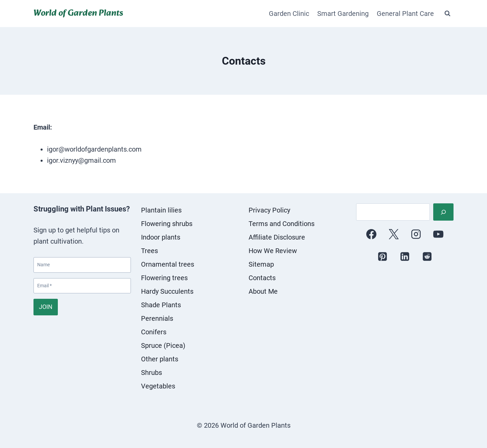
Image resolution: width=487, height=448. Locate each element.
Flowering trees (164, 278)
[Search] (443, 212)
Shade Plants (161, 305)
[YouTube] (438, 234)
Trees (149, 251)
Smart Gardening (343, 14)
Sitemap (261, 264)
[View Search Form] (447, 14)
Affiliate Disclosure (277, 237)
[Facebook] (371, 234)
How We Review (273, 251)
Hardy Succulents (167, 291)
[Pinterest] (382, 256)
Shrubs (152, 373)
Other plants (160, 359)
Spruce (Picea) (163, 345)
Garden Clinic (289, 14)
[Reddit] (427, 256)
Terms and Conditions (282, 224)
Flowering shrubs (167, 224)
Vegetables (158, 386)
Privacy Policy (269, 210)
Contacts (262, 278)
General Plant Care (405, 14)
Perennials (157, 318)
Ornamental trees (168, 264)
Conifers (154, 332)
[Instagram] (416, 234)
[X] (394, 234)
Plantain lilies (161, 210)
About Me (263, 291)
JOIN (46, 307)
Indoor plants (161, 237)
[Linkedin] (405, 256)
